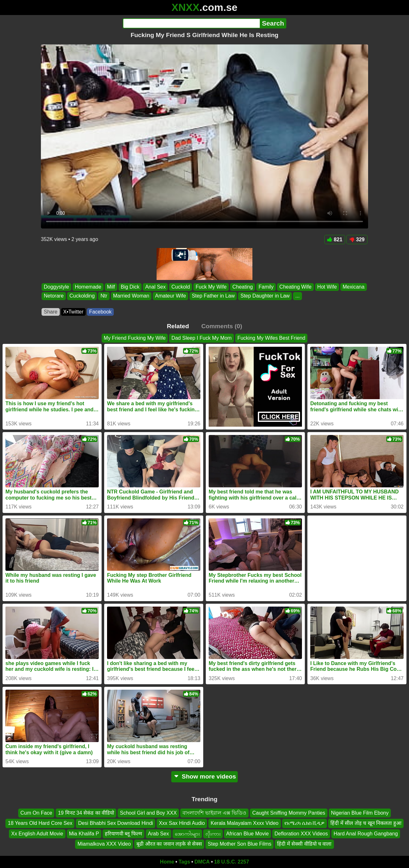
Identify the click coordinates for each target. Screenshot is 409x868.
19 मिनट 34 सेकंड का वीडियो (86, 813)
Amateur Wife (170, 296)
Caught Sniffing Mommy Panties (289, 813)
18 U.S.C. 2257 (232, 862)
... (297, 296)
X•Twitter (73, 312)
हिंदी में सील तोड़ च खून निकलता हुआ (366, 823)
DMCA (202, 862)
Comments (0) (222, 326)
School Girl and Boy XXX (148, 813)
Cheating (243, 287)
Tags (184, 862)
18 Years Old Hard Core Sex (40, 823)
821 (335, 240)
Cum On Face (36, 813)
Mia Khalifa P (84, 833)
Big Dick (130, 287)
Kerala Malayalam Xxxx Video (244, 823)
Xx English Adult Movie (37, 833)
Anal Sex (155, 287)
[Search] (191, 23)
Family (266, 287)
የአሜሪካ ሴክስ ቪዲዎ (305, 823)
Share (51, 312)
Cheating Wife (295, 287)
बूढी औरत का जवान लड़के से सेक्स (169, 844)
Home (167, 862)
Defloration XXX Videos (301, 833)
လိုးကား (213, 833)
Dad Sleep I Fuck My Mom (201, 338)
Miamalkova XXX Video (104, 844)
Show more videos (205, 776)
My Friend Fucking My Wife (135, 338)
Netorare (54, 296)
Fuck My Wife (211, 287)
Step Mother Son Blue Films (239, 844)
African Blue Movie (247, 833)
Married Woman (131, 296)
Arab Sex (158, 833)
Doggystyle (56, 287)
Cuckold (181, 287)
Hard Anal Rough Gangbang (366, 833)
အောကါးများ (187, 833)
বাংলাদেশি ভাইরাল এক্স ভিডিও (214, 813)
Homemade (88, 287)
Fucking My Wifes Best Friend (271, 338)
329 (357, 240)
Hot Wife (327, 287)
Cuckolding (82, 296)
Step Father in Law (213, 296)
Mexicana (353, 287)
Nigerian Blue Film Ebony (360, 813)
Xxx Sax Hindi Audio (182, 823)
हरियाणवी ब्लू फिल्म (123, 833)
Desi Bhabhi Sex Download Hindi (116, 823)
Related (178, 326)
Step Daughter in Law (265, 296)
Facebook (100, 312)
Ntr (104, 296)
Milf (111, 287)
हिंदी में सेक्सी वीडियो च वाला (304, 844)
